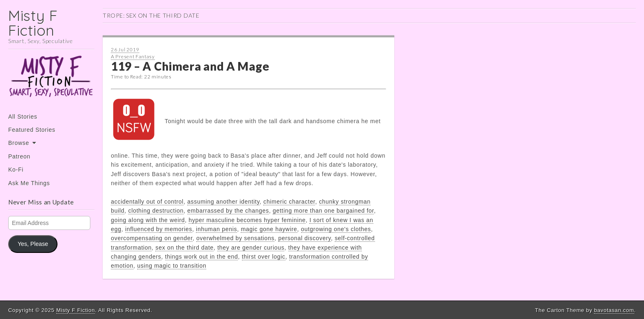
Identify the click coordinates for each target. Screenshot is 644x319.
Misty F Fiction (33, 23)
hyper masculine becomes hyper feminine (247, 220)
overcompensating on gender (152, 238)
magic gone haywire (269, 229)
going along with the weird (148, 220)
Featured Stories (32, 130)
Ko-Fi (16, 170)
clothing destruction (156, 211)
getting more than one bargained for (323, 211)
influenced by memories (159, 229)
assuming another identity (223, 202)
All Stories (23, 117)
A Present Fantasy (133, 56)
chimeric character (289, 202)
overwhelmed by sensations (235, 238)
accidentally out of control (147, 202)
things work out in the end (202, 257)
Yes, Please (33, 244)
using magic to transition (172, 266)
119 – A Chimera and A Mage (190, 66)
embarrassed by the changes (228, 211)
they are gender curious (251, 248)
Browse (19, 143)
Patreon (19, 156)
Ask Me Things (29, 183)
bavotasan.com (614, 310)
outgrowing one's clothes (336, 229)
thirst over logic (264, 257)
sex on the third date (184, 248)
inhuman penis (216, 229)
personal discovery (304, 238)
